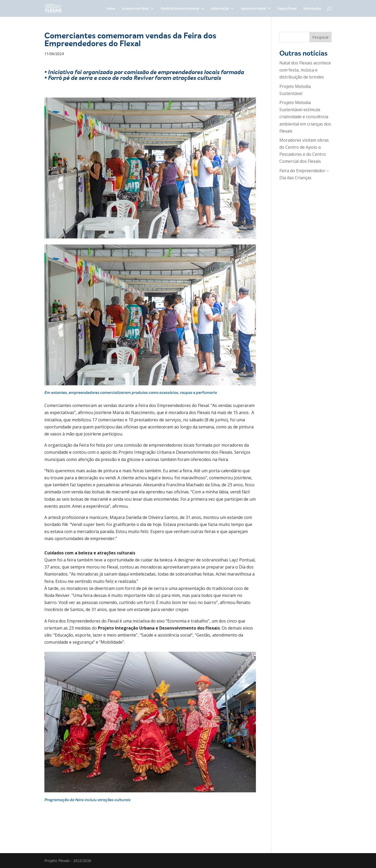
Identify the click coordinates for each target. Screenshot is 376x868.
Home (111, 9)
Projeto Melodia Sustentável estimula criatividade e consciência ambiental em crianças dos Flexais (305, 117)
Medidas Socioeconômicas (180, 9)
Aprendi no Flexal (253, 9)
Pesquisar (321, 37)
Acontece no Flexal (135, 9)
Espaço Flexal (287, 9)
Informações (312, 9)
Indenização (220, 9)
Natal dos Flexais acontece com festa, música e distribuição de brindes (305, 70)
